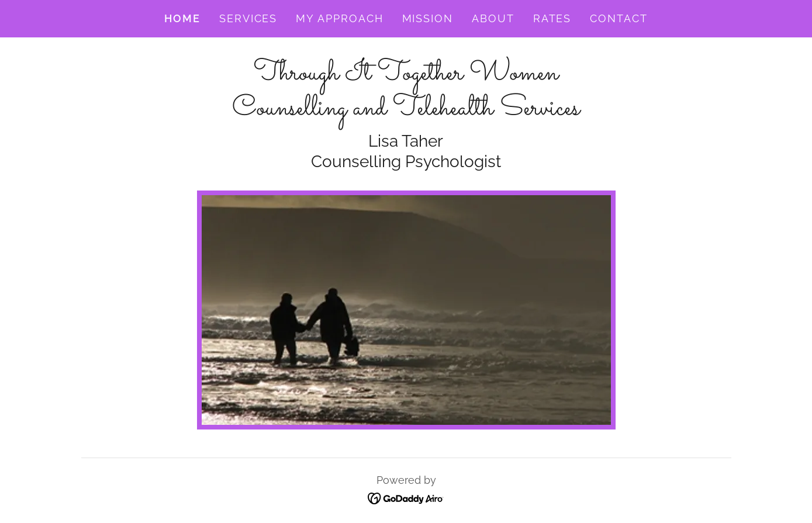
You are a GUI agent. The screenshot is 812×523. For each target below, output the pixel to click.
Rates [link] (552, 18)
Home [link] (182, 18)
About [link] (493, 18)
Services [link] (248, 18)
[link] (406, 110)
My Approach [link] (339, 18)
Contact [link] (618, 18)
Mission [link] (428, 18)
